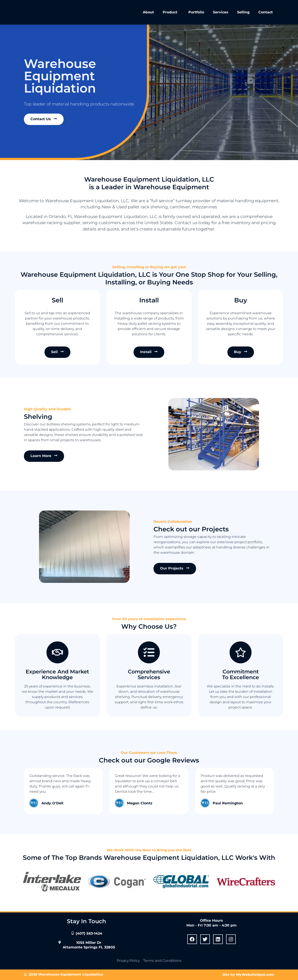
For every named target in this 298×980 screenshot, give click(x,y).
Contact (266, 12)
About (148, 12)
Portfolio (196, 12)
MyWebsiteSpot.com (255, 975)
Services (221, 12)
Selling (243, 12)
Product (171, 12)
